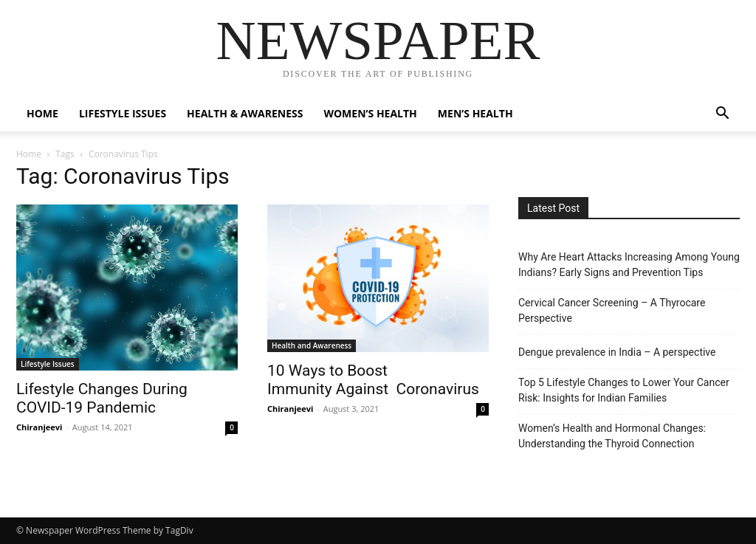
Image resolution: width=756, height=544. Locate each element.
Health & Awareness (245, 113)
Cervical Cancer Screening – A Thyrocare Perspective (612, 310)
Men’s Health (475, 113)
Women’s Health (370, 113)
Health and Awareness (312, 345)
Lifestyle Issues (123, 113)
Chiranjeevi (39, 427)
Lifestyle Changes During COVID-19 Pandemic (102, 398)
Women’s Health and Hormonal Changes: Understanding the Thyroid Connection (612, 436)
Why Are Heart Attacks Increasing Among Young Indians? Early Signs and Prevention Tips (629, 265)
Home (42, 113)
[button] (722, 115)
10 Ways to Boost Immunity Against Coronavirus (373, 380)
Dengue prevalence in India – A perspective (617, 352)
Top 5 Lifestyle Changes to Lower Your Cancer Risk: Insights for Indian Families (624, 390)
